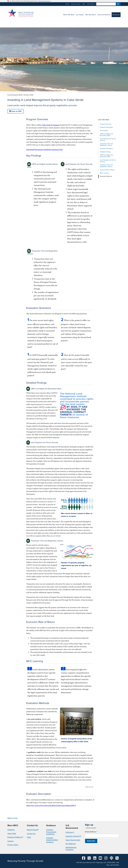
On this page (104, 120)
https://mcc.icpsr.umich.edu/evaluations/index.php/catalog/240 (50, 805)
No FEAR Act (71, 844)
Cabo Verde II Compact (51, 125)
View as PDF (16, 111)
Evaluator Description (106, 127)
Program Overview (106, 124)
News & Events (76, 4)
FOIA (29, 837)
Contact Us (31, 834)
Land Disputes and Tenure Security (108, 140)
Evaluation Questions (106, 149)
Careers (11, 841)
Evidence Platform (14, 837)
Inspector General (73, 836)
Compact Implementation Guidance (52, 840)
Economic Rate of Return (107, 170)
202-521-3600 (115, 865)
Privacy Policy (13, 845)
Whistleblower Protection (71, 849)
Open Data (12, 834)
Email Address (91, 832)
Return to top (12, 818)
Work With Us (91, 4)
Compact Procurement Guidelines (51, 832)
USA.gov (69, 832)
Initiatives (11, 830)
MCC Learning (104, 173)
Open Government (73, 840)
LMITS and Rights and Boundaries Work (107, 135)
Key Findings (104, 131)
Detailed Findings (105, 152)
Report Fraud (32, 830)
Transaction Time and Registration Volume (106, 145)
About (67, 4)
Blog (84, 4)
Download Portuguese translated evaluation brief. (45, 150)
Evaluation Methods (106, 176)
